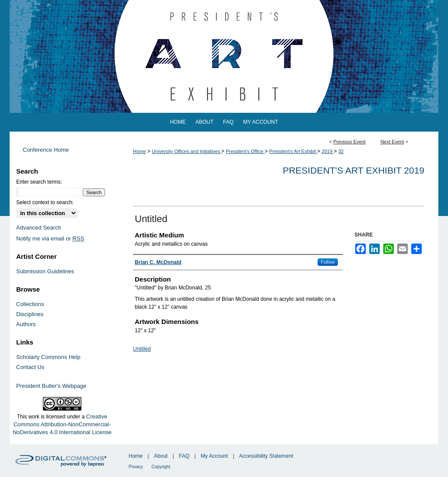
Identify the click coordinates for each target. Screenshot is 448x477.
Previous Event (350, 142)
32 (341, 151)
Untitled (142, 349)
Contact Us (30, 367)
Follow (328, 262)
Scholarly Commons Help (48, 357)
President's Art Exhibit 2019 (353, 170)
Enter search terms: (39, 182)
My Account (214, 456)
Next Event (392, 142)
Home (139, 151)
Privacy (136, 467)
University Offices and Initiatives (187, 151)
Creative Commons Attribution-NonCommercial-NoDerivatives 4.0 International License (62, 424)
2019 (328, 151)
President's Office (245, 151)
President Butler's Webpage (51, 386)
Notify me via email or (50, 238)
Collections (30, 304)
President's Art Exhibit (293, 151)
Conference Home (46, 150)
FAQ (184, 456)
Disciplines (30, 314)
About (161, 456)
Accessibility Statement (266, 456)
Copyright (161, 467)
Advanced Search (39, 228)
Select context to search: (45, 202)
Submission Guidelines (45, 271)
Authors (26, 324)
